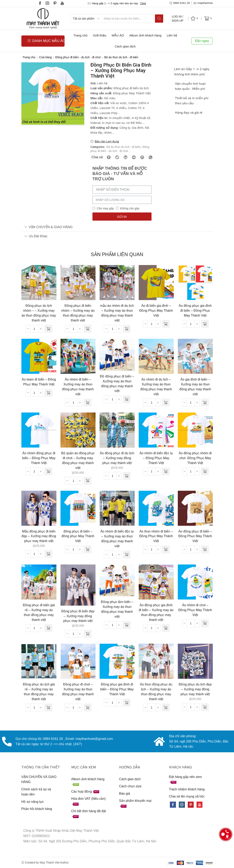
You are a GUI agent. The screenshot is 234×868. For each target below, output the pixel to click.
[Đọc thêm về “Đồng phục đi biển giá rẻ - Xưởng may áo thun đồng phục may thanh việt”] (48, 628)
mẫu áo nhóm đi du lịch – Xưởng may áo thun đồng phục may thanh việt (117, 313)
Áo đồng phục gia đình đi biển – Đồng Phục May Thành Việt (195, 311)
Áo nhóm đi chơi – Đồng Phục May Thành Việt (195, 610)
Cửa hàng (45, 57)
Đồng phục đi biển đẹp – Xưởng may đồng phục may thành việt (78, 616)
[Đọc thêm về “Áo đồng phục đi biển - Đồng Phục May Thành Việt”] (205, 549)
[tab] (117, 227)
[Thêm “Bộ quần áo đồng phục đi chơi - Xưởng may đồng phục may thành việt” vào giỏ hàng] (88, 481)
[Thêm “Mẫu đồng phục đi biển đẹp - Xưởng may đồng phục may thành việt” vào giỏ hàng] (48, 554)
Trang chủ (80, 35)
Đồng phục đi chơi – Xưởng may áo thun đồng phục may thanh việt (78, 692)
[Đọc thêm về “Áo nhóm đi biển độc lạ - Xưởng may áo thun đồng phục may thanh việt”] (127, 554)
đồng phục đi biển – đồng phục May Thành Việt (78, 536)
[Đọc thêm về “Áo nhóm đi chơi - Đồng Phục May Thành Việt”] (205, 623)
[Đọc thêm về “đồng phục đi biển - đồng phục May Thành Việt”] (88, 549)
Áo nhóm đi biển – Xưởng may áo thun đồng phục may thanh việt (78, 387)
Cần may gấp (105, 208)
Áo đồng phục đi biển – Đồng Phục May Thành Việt (195, 536)
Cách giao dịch (125, 46)
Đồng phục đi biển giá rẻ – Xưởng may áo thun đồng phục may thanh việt (39, 612)
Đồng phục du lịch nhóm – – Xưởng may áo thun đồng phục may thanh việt (39, 313)
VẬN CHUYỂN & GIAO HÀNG (49, 227)
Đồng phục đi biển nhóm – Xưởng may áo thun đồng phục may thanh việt (78, 313)
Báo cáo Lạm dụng (107, 141)
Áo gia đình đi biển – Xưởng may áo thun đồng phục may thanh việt (195, 387)
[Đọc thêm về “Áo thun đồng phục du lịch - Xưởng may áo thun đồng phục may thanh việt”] (166, 707)
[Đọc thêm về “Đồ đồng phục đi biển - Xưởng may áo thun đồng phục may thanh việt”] (127, 399)
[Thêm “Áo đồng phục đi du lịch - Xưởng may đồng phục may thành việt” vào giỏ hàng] (127, 476)
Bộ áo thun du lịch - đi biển (121, 57)
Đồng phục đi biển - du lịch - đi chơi (78, 57)
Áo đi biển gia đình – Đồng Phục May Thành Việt (156, 311)
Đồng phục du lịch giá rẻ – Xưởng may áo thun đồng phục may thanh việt (39, 692)
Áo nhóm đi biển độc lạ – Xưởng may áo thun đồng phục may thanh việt (117, 539)
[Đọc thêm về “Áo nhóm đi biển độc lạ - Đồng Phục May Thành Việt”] (166, 471)
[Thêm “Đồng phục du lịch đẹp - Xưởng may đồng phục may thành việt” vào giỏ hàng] (205, 707)
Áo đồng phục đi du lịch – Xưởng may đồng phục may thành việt (117, 458)
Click (143, 3)
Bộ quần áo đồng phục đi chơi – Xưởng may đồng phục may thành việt (78, 460)
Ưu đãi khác (36, 236)
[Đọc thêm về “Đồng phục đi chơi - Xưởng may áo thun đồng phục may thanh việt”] (88, 707)
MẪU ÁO (118, 35)
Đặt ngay (202, 41)
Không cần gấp (130, 208)
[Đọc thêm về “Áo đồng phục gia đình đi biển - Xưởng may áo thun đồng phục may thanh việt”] (166, 628)
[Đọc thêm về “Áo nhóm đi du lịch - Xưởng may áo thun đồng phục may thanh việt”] (166, 403)
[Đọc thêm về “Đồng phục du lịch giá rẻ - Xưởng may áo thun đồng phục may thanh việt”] (48, 707)
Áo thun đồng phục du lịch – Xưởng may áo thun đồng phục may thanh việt (156, 692)
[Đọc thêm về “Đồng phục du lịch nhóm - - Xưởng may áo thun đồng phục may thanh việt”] (48, 329)
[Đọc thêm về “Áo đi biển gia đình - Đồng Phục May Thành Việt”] (166, 324)
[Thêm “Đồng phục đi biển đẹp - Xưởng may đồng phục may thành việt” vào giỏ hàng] (88, 634)
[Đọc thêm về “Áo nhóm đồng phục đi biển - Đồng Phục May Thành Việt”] (48, 471)
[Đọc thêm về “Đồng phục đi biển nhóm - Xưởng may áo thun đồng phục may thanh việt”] (88, 329)
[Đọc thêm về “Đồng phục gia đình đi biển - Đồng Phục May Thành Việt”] (127, 703)
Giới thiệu (100, 35)
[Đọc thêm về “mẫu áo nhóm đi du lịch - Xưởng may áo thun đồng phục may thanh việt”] (127, 329)
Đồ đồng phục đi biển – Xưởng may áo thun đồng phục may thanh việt (117, 384)
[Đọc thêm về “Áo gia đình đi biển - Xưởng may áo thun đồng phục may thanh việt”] (205, 403)
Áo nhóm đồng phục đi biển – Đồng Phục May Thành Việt (39, 458)
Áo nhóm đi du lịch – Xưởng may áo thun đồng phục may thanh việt (156, 387)
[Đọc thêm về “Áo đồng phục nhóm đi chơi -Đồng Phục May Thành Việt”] (205, 471)
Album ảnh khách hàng (145, 35)
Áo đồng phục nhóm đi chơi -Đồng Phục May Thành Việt (195, 458)
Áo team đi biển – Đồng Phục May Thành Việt (39, 382)
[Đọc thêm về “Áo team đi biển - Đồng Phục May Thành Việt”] (48, 393)
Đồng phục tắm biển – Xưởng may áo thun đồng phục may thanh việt (117, 609)
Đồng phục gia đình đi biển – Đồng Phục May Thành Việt (117, 689)
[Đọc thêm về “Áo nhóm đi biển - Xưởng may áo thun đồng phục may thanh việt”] (88, 403)
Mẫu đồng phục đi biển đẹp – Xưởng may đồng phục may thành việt (39, 536)
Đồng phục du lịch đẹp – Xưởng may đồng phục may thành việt (195, 689)
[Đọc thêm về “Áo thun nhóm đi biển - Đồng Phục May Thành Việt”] (166, 549)
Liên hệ (172, 35)
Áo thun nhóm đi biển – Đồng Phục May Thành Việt (156, 536)
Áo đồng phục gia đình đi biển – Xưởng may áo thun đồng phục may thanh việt (156, 612)
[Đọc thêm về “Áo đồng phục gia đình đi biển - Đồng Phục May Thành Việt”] (205, 324)
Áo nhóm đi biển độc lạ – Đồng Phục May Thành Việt (156, 458)
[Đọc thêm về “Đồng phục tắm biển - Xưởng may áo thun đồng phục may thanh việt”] (127, 625)
